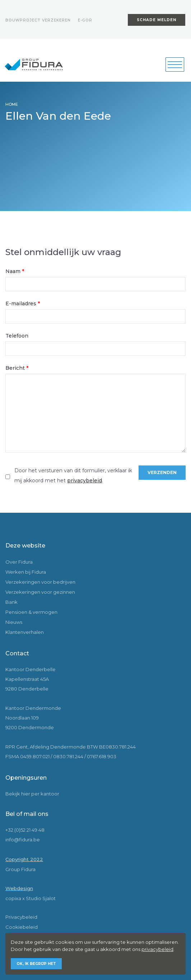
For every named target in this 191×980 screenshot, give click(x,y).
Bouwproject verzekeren (38, 20)
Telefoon (17, 336)
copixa (13, 898)
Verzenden (162, 472)
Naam (15, 271)
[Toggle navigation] (175, 64)
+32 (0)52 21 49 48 (25, 830)
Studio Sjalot (41, 898)
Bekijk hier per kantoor (32, 794)
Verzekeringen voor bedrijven (40, 582)
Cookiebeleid (22, 927)
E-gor (85, 20)
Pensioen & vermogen (31, 612)
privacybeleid (85, 481)
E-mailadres (23, 303)
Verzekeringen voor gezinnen (40, 592)
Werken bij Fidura (26, 572)
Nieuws (14, 622)
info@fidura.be (23, 840)
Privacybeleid (21, 917)
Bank (11, 602)
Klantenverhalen (25, 632)
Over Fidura (19, 562)
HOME (12, 104)
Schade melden (157, 20)
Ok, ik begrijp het (36, 964)
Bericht (17, 368)
